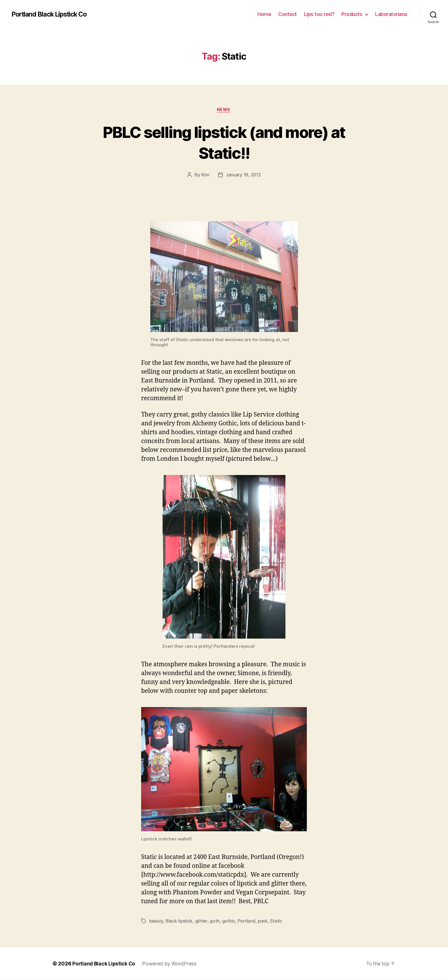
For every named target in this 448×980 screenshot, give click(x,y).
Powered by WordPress (171, 964)
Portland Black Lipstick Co (52, 14)
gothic (229, 921)
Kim (205, 175)
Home (264, 14)
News (224, 110)
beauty (156, 921)
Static (277, 921)
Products (352, 14)
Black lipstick (180, 921)
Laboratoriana (391, 14)
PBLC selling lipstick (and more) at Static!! (224, 142)
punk (264, 921)
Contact (288, 14)
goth (215, 921)
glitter (202, 921)
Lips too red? (319, 14)
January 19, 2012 (243, 175)
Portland (247, 921)
